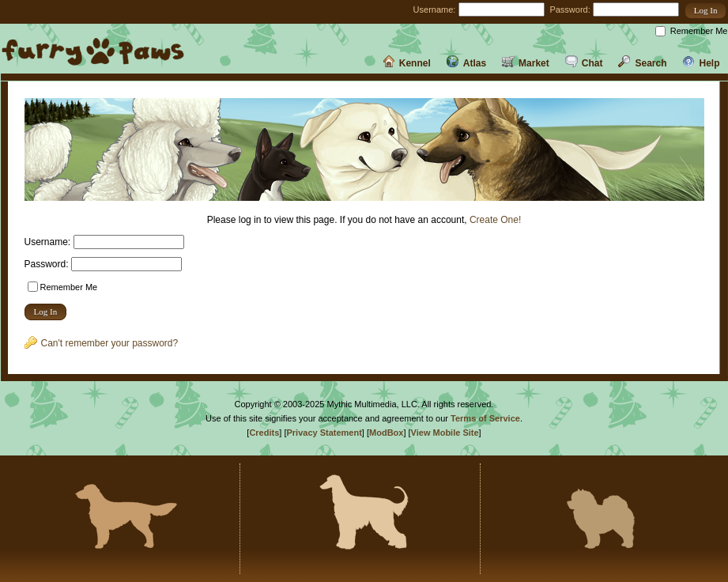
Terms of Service (485, 418)
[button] (706, 11)
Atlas (466, 63)
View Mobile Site (445, 433)
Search (642, 63)
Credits (264, 433)
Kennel (407, 63)
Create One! (495, 220)
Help (701, 63)
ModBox (386, 433)
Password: (570, 9)
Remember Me (699, 31)
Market (526, 63)
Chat (584, 63)
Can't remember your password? (102, 343)
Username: (435, 9)
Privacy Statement (324, 433)
